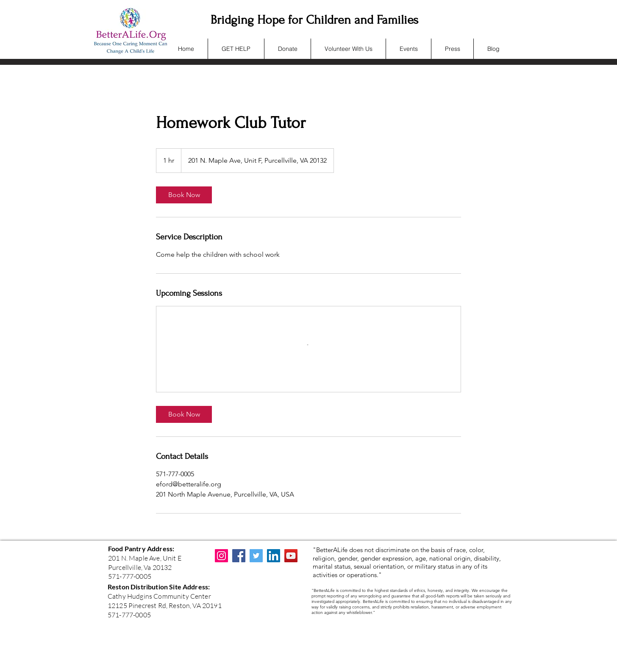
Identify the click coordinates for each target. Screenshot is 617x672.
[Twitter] (256, 556)
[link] (184, 195)
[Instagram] (221, 556)
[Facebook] (239, 556)
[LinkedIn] (274, 556)
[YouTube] (291, 556)
